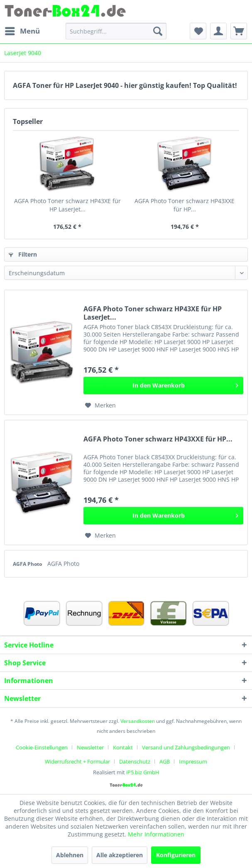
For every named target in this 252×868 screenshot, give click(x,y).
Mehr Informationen (156, 834)
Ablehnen (70, 855)
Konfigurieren (176, 855)
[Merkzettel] (198, 31)
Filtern (23, 254)
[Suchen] (158, 31)
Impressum (193, 761)
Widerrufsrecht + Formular (77, 761)
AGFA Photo (28, 564)
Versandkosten (138, 721)
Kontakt (123, 747)
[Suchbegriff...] (116, 31)
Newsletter (90, 747)
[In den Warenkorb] (163, 386)
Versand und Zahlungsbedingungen (186, 747)
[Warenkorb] (239, 31)
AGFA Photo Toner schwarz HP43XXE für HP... (185, 205)
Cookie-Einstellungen (42, 747)
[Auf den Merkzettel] (100, 405)
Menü (22, 30)
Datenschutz (135, 761)
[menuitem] (22, 31)
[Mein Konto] (218, 31)
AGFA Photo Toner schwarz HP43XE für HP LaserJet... (67, 205)
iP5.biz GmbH (143, 772)
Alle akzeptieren (120, 855)
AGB (165, 761)
